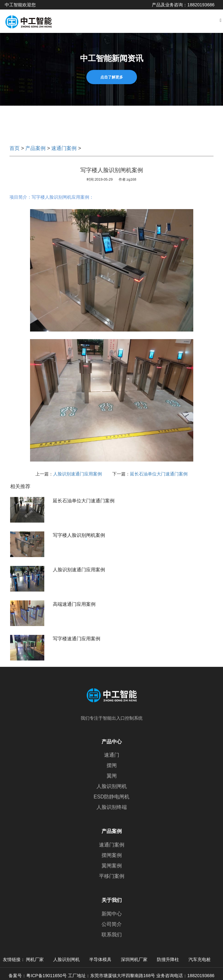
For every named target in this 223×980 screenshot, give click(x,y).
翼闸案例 (112, 866)
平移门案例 (112, 876)
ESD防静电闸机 (111, 797)
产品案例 (35, 148)
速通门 (112, 755)
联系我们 (112, 935)
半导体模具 (100, 959)
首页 (15, 148)
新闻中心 (112, 914)
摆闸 (112, 765)
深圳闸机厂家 (134, 959)
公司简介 (112, 924)
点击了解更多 (112, 77)
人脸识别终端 (112, 807)
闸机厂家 (35, 959)
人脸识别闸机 (112, 786)
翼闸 (112, 776)
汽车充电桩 (200, 959)
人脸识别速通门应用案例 (77, 474)
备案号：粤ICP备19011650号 (38, 976)
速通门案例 (64, 148)
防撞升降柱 (168, 959)
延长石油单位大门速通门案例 (159, 474)
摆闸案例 (112, 855)
